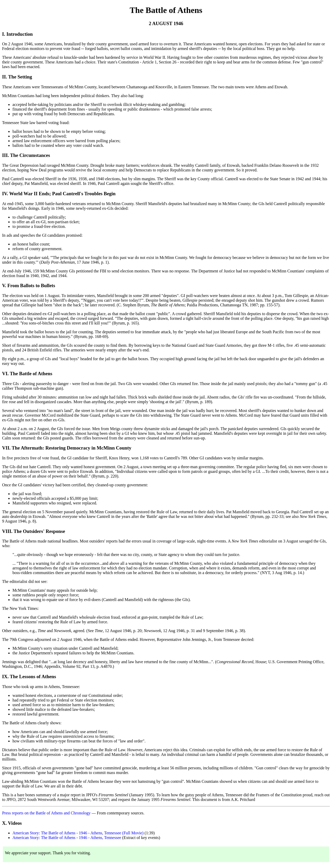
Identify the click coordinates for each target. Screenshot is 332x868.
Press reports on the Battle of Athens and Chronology (46, 813)
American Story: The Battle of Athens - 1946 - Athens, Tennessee (67, 838)
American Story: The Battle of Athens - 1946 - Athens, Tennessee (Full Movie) (78, 833)
